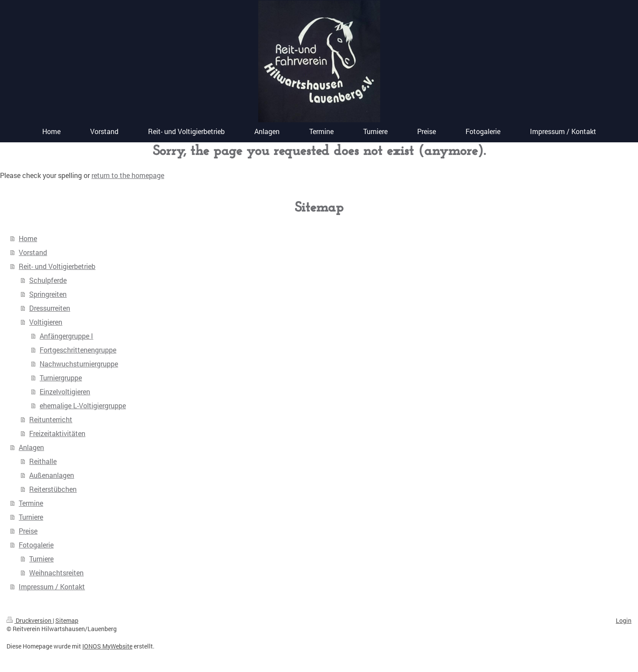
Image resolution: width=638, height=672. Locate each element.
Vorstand (33, 252)
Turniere (31, 517)
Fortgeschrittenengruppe (78, 350)
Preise (28, 531)
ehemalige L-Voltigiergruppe (83, 405)
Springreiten (48, 294)
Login (624, 620)
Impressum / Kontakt (52, 586)
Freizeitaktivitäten (57, 433)
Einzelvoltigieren (65, 391)
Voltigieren (46, 322)
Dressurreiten (50, 308)
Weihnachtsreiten (56, 573)
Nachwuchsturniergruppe (79, 364)
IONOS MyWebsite (107, 646)
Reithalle (43, 461)
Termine (31, 503)
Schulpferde (48, 280)
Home (28, 238)
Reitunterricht (51, 419)
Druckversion (30, 620)
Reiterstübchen (53, 489)
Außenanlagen (52, 475)
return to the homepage (128, 175)
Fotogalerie (36, 545)
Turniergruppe (61, 378)
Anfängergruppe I (66, 336)
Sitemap (67, 620)
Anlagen (31, 447)
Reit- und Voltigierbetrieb (57, 266)
